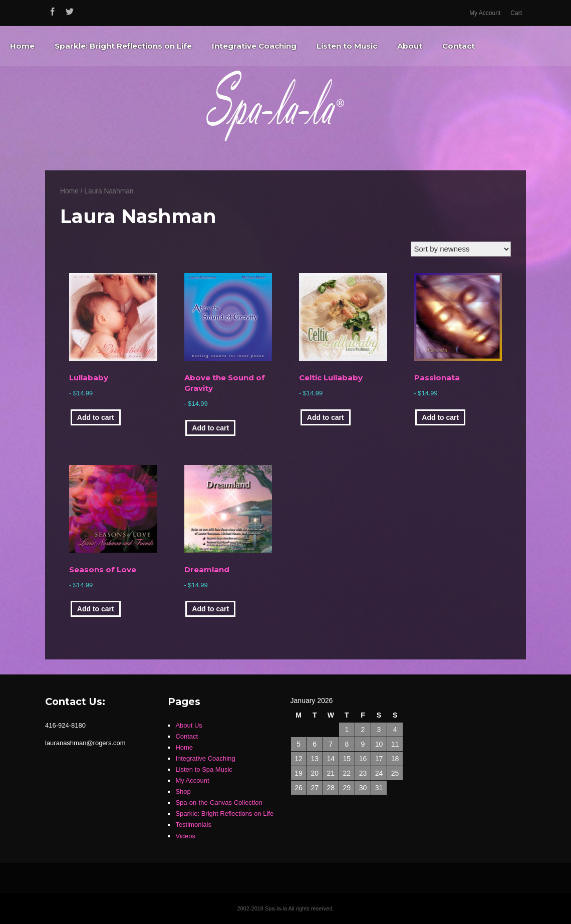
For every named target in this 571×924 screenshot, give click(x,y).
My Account (485, 13)
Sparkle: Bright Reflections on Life (123, 46)
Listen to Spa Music (204, 769)
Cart (516, 13)
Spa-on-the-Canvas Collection (219, 802)
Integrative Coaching (254, 46)
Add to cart (96, 417)
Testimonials (193, 825)
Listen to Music (347, 46)
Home (22, 46)
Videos (185, 836)
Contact (459, 46)
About (410, 46)
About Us (189, 725)
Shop (183, 791)
